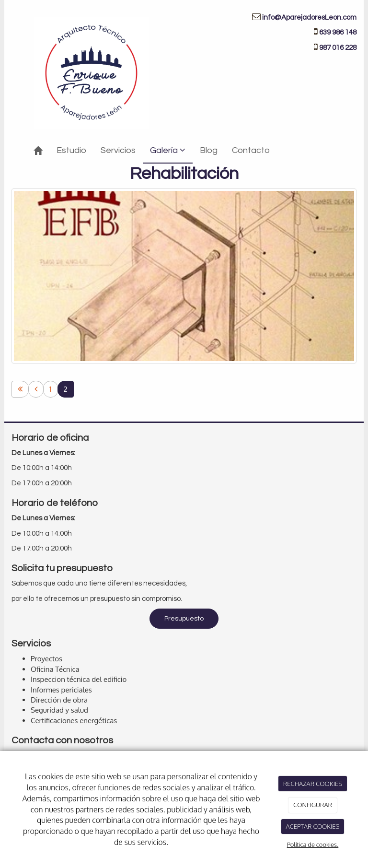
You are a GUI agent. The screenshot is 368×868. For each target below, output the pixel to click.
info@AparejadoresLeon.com (309, 18)
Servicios (118, 150)
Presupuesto (184, 619)
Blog (209, 150)
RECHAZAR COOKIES (313, 784)
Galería (168, 150)
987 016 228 (338, 48)
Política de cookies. (313, 845)
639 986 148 (338, 32)
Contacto (251, 150)
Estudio (71, 150)
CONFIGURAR (313, 805)
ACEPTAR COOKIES (312, 826)
